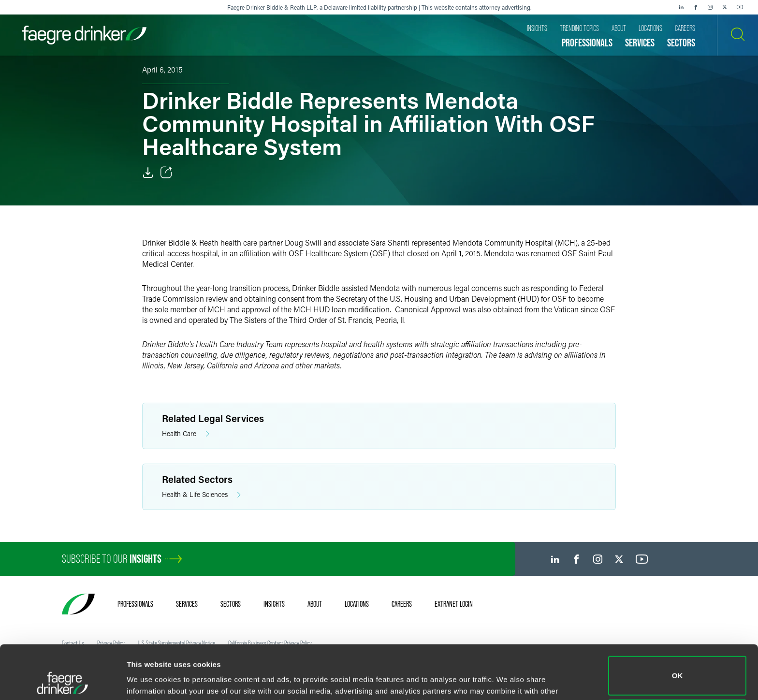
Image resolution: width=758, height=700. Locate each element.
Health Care (186, 434)
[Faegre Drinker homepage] (84, 35)
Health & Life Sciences (201, 495)
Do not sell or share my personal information (678, 668)
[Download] (148, 173)
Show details (149, 679)
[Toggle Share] (166, 173)
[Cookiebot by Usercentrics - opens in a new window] (63, 681)
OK (678, 625)
